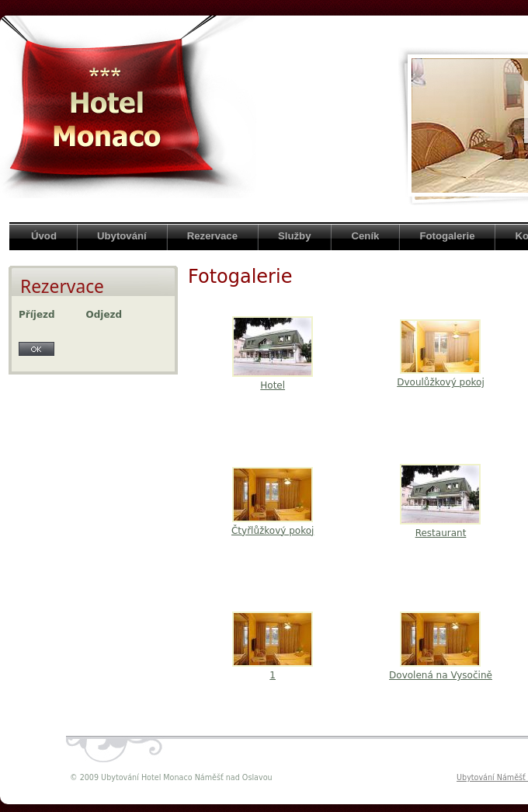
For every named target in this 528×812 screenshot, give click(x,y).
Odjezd (104, 315)
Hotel (273, 385)
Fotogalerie (447, 236)
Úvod (44, 236)
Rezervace (212, 236)
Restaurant (441, 533)
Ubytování (122, 236)
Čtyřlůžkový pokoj (273, 531)
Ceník (365, 236)
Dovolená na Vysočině (441, 675)
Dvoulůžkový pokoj (441, 382)
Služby (295, 236)
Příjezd (37, 315)
